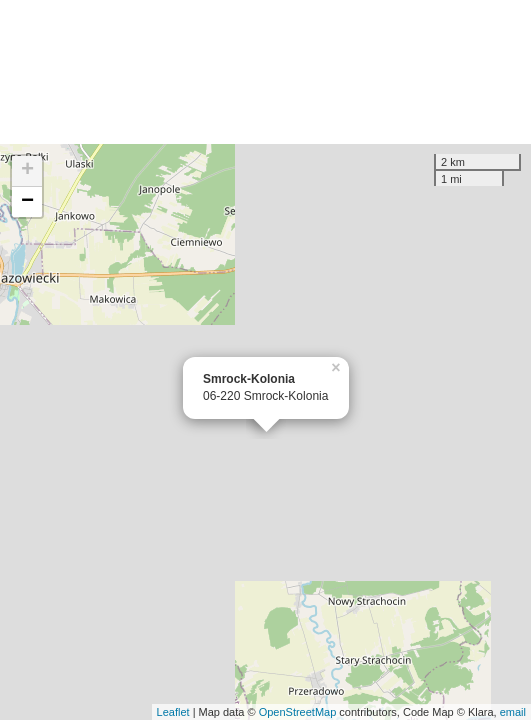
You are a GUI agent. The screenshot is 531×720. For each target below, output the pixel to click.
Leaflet (173, 712)
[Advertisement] (265, 72)
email (513, 712)
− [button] (27, 202)
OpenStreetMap (298, 712)
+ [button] (27, 171)
